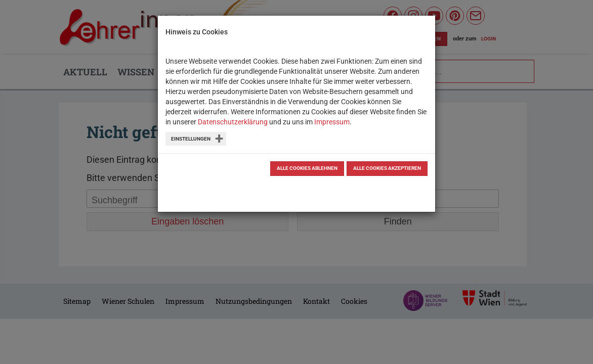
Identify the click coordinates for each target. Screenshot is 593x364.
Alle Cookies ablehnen (307, 168)
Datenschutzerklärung (233, 122)
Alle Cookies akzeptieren (387, 168)
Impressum (332, 122)
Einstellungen (191, 139)
